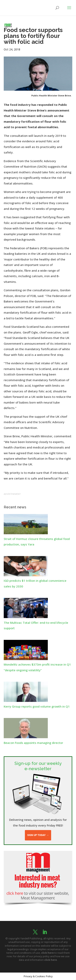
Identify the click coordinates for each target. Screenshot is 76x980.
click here (47, 953)
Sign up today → (38, 835)
